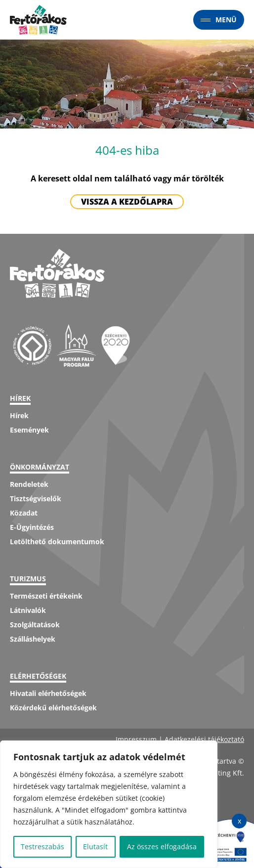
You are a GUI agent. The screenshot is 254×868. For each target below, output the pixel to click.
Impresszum (136, 739)
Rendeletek (29, 484)
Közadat (24, 513)
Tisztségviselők (36, 499)
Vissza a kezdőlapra (127, 202)
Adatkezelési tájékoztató (204, 739)
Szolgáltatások (35, 625)
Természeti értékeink (46, 596)
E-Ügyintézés (32, 527)
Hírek (19, 415)
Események (29, 430)
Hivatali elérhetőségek (48, 693)
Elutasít (95, 846)
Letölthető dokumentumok (57, 542)
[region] (109, 804)
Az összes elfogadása (162, 846)
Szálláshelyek (33, 639)
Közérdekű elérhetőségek (53, 708)
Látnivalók (28, 610)
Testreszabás (42, 846)
